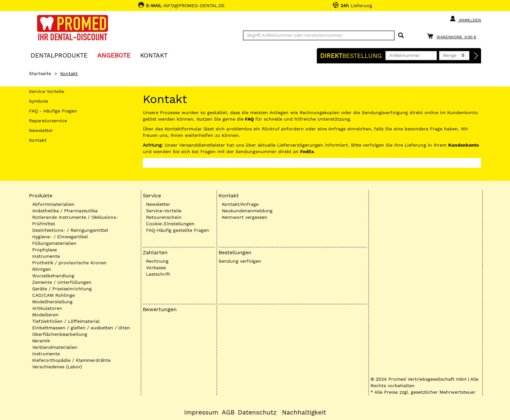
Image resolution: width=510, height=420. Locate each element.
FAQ (249, 119)
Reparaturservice (48, 121)
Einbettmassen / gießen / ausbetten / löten (81, 328)
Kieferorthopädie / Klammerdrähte (71, 360)
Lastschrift (158, 274)
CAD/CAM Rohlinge (54, 295)
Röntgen (42, 269)
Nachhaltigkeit (304, 413)
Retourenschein (164, 217)
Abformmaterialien (53, 204)
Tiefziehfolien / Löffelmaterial (66, 321)
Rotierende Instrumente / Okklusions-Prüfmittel (75, 220)
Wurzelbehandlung (53, 276)
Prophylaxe (45, 250)
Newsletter (41, 130)
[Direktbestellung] (476, 56)
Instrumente (46, 256)
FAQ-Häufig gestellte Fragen (178, 230)
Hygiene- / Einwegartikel (60, 237)
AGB (228, 413)
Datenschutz (257, 413)
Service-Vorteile (164, 211)
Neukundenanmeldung (247, 211)
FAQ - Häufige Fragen (53, 111)
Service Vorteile (47, 91)
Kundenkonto (463, 145)
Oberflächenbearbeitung (60, 334)
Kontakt (38, 140)
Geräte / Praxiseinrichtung (62, 289)
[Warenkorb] (453, 36)
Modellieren (45, 315)
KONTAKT (154, 55)
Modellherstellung (52, 302)
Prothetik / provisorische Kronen (69, 263)
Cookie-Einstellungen (170, 224)
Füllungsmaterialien (54, 243)
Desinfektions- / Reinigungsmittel (70, 230)
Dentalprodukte (59, 55)
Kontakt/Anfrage (240, 204)
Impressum (201, 413)
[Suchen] (401, 36)
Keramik (41, 341)
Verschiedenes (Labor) (57, 367)
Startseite (40, 73)
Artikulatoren (47, 308)
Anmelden (465, 19)
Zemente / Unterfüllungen (62, 282)
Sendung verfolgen (240, 261)
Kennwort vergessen (245, 217)
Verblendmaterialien (55, 347)
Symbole (39, 101)
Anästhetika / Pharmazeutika (65, 211)
